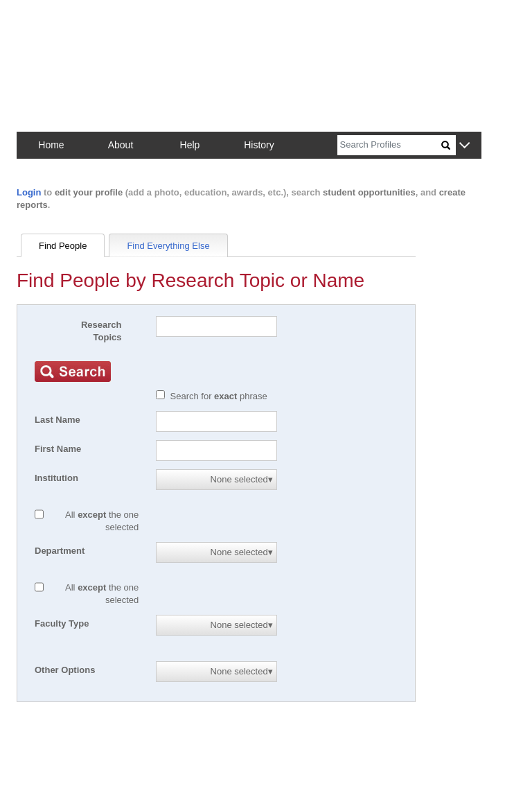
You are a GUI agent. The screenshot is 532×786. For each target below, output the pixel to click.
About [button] (121, 145)
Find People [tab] (63, 246)
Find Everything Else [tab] (168, 246)
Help (190, 145)
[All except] (39, 514)
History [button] (259, 145)
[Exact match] (160, 395)
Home (51, 145)
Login (29, 192)
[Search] (389, 145)
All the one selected (102, 521)
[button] (464, 146)
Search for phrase (219, 396)
